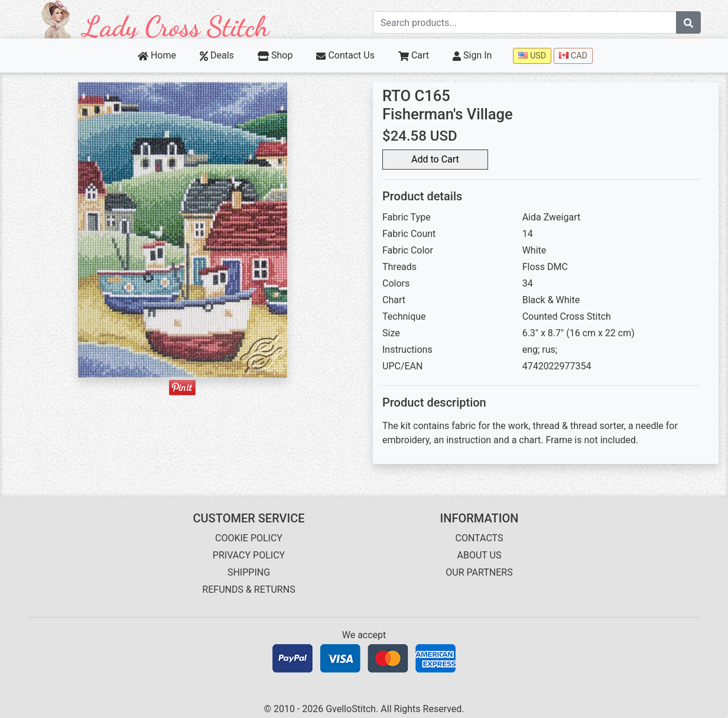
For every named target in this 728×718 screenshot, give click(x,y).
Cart (414, 55)
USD (532, 56)
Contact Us (345, 55)
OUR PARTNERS (479, 572)
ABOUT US (480, 555)
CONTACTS (480, 538)
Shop (275, 55)
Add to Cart (435, 159)
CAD (573, 56)
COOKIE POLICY (249, 538)
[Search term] (525, 22)
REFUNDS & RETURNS (248, 589)
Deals (217, 55)
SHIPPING (249, 572)
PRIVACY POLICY (249, 555)
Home (157, 55)
